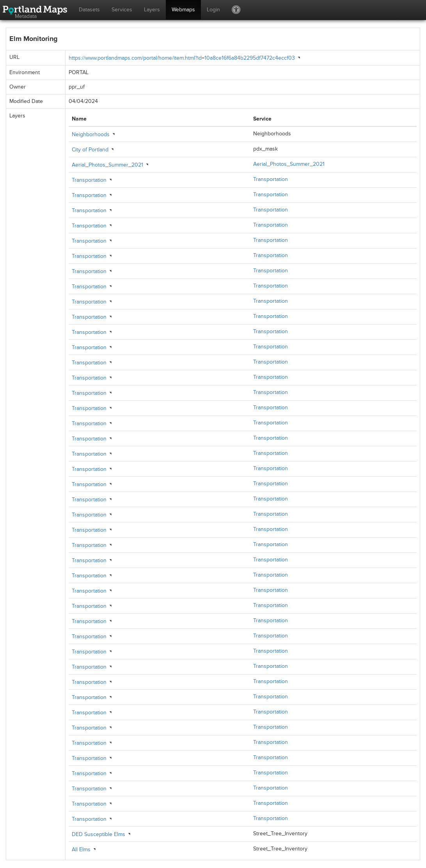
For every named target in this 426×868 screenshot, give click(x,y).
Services (122, 10)
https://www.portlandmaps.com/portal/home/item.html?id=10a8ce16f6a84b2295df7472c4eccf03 (182, 58)
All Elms (81, 849)
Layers (152, 10)
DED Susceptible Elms (99, 834)
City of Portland (90, 150)
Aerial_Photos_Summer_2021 (107, 165)
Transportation (89, 180)
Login (213, 10)
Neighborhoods (91, 134)
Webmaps (183, 10)
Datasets (89, 10)
